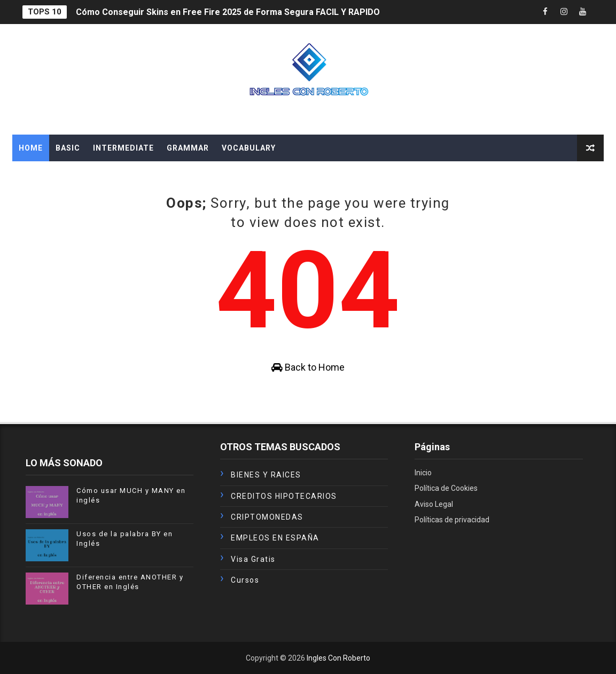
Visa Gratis (253, 559)
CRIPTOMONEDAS (267, 517)
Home (31, 148)
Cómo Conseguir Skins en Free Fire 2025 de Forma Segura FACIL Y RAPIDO (228, 12)
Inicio (423, 473)
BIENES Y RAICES (266, 475)
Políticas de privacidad (452, 520)
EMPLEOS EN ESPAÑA (275, 538)
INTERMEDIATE (123, 148)
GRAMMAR (188, 148)
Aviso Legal (434, 504)
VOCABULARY (249, 148)
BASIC (68, 148)
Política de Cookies (446, 488)
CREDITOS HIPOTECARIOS (284, 496)
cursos (245, 580)
